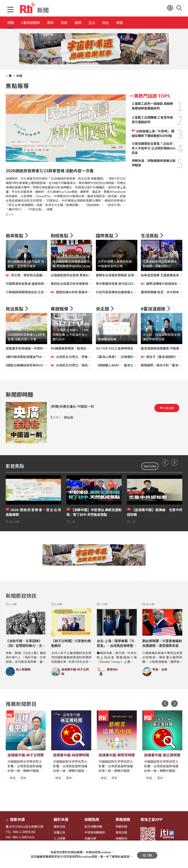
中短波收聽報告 (95, 832)
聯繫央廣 (17, 819)
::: (7, 76)
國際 (90, 23)
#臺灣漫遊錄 (34, 23)
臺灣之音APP (152, 819)
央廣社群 (90, 838)
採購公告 (59, 832)
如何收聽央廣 (93, 826)
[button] (10, 10)
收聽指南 (92, 819)
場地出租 (121, 832)
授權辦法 (121, 838)
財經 (74, 23)
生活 (107, 23)
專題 (140, 23)
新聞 (19, 76)
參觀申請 (121, 826)
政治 (123, 23)
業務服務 (123, 819)
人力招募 (59, 838)
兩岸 (57, 23)
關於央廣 (61, 819)
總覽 (11, 23)
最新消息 (59, 826)
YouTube (150, 466)
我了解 (147, 854)
